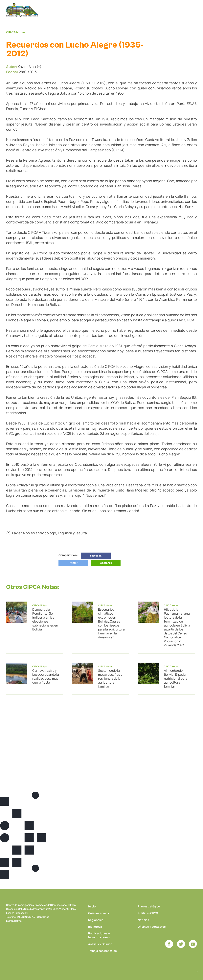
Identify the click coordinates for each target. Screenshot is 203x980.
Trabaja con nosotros (102, 951)
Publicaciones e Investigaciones (99, 935)
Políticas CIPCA (148, 913)
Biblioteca (95, 927)
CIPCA (22, 10)
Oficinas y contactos (152, 927)
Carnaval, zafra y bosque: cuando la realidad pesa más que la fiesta (46, 676)
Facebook (96, 556)
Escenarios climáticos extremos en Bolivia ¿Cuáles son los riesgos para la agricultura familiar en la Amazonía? (111, 623)
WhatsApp (106, 563)
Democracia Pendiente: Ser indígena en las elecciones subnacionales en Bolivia (45, 619)
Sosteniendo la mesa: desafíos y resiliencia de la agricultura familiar (110, 678)
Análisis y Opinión (100, 944)
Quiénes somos (99, 913)
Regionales (96, 920)
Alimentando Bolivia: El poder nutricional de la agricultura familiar (176, 678)
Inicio (92, 906)
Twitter (73, 563)
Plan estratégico (149, 906)
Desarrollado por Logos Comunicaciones (197, 971)
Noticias (143, 920)
